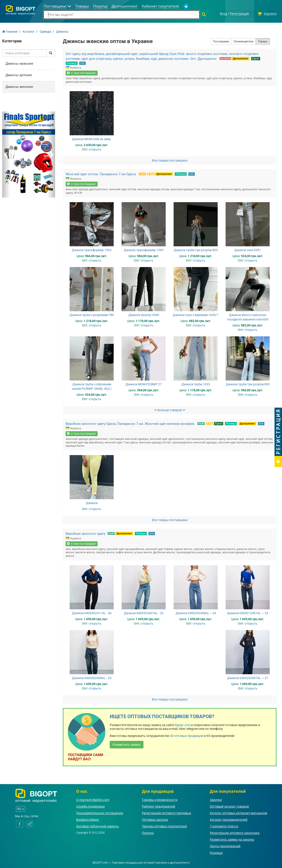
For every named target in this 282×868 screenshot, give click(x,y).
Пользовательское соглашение (100, 812)
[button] (6, 154)
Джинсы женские (19, 86)
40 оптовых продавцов (187, 735)
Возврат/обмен (88, 819)
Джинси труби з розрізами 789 (92, 314)
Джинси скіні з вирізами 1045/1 (196, 314)
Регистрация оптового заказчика (235, 832)
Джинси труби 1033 (196, 384)
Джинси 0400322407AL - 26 (144, 612)
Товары (263, 41)
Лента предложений (225, 845)
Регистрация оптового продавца (166, 812)
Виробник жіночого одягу (85, 533)
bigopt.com (183, 724)
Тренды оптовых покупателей (164, 826)
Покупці (148, 832)
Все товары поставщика (170, 160)
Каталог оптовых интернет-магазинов (238, 812)
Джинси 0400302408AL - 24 (92, 677)
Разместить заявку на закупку (232, 839)
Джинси (92, 502)
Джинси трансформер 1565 (92, 249)
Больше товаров (170, 409)
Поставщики (221, 41)
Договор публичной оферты (97, 826)
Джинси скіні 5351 (248, 249)
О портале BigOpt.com (93, 799)
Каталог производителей (229, 819)
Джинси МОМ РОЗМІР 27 (144, 384)
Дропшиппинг (241, 58)
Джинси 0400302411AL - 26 (92, 612)
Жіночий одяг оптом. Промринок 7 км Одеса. (101, 173)
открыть (95, 149)
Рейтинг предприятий (159, 806)
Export (256, 58)
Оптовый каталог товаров (229, 806)
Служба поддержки (91, 806)
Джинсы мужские (19, 63)
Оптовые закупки (155, 819)
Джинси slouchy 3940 (144, 314)
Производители (243, 41)
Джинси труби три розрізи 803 (196, 249)
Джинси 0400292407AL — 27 (248, 677)
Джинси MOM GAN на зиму (92, 138)
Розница (72, 63)
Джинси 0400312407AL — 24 (248, 612)
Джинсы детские (19, 74)
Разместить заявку (127, 744)
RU (21, 808)
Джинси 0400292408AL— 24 (196, 612)
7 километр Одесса (224, 826)
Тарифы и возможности (160, 799)
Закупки (216, 799)
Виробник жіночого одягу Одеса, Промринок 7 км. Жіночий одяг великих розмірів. (130, 423)
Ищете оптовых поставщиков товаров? (162, 716)
